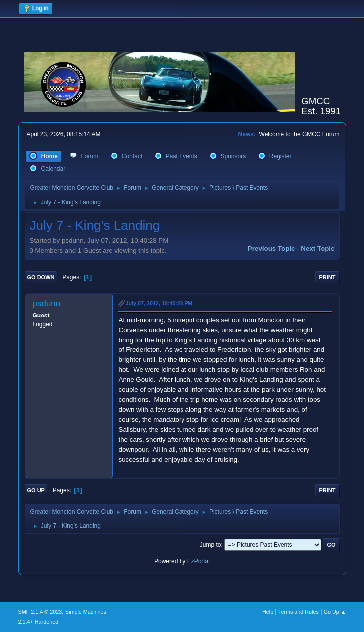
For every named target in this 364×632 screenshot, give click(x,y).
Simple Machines (86, 612)
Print (327, 277)
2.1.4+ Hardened (39, 622)
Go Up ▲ (335, 612)
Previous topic (272, 248)
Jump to (211, 545)
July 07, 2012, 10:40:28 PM (159, 303)
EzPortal (199, 561)
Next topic (317, 248)
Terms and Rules (298, 612)
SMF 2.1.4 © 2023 (40, 612)
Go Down (41, 277)
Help (268, 612)
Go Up (36, 490)
